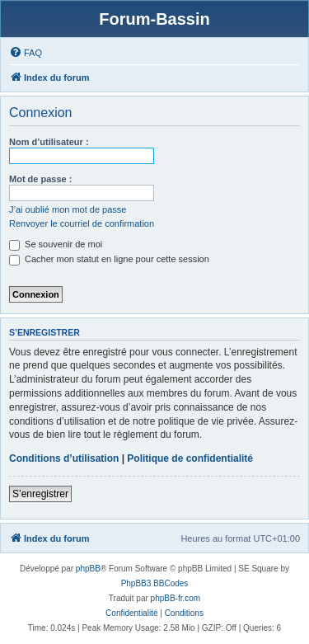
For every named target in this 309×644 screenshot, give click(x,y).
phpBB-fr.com (176, 598)
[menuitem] (26, 53)
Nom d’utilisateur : (49, 142)
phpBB (88, 569)
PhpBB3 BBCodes (155, 583)
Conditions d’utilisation (64, 458)
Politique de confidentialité (190, 458)
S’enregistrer (40, 494)
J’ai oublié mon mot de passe (68, 209)
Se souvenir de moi (56, 244)
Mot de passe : (40, 179)
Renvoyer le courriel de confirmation (82, 223)
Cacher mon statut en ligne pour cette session (109, 259)
